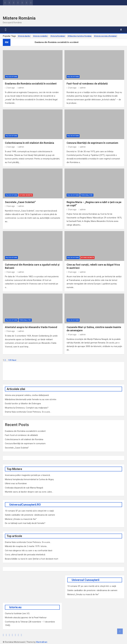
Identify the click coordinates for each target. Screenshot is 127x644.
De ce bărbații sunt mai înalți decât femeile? (25, 523)
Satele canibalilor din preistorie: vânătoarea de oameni (30, 515)
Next (14, 360)
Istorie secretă (26, 195)
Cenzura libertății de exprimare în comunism (92, 143)
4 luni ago (72, 335)
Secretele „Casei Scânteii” (20, 202)
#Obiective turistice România (80, 36)
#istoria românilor (40, 36)
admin (20, 88)
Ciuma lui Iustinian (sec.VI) (17, 613)
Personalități (87, 195)
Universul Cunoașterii (86, 580)
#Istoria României (58, 36)
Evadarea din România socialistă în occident (31, 84)
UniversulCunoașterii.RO (25, 505)
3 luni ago (72, 147)
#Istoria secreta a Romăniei (105, 36)
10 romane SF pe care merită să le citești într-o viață (29, 511)
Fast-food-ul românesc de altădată (87, 84)
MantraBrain (42, 642)
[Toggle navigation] (6, 30)
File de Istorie (11, 77)
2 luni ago (10, 88)
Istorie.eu (15, 607)
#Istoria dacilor (24, 36)
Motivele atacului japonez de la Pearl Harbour (26, 618)
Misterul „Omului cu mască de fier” (21, 519)
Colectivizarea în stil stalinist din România (29, 143)
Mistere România (19, 18)
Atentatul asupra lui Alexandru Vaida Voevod (31, 327)
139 (10, 360)
